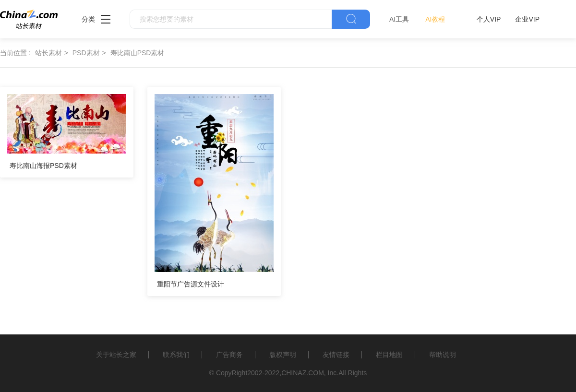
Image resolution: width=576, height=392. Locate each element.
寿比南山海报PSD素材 (43, 166)
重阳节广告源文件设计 (191, 284)
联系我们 (176, 355)
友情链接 (336, 355)
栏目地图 (389, 355)
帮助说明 (443, 355)
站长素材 (48, 53)
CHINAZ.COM (303, 373)
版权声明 (283, 355)
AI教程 (435, 19)
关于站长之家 (116, 355)
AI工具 (399, 19)
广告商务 (229, 355)
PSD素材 (86, 53)
